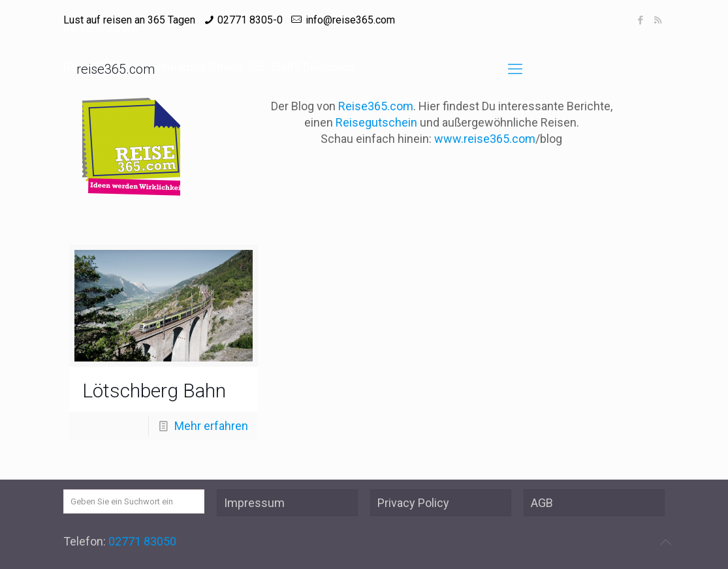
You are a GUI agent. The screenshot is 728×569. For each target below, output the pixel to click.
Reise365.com (376, 106)
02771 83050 (142, 541)
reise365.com (116, 69)
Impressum (254, 503)
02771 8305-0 (250, 20)
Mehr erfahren (211, 426)
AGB (542, 503)
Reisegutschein (376, 122)
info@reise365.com (350, 20)
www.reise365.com (485, 139)
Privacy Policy (413, 503)
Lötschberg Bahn (154, 391)
